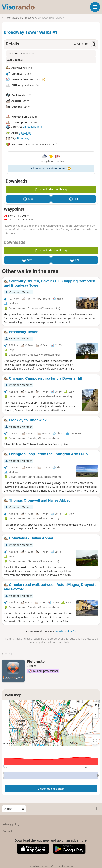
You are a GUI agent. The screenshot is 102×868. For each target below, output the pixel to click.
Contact (7, 831)
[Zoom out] (96, 710)
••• (3, 18)
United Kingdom (32, 127)
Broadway (23, 138)
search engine (65, 631)
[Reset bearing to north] (96, 715)
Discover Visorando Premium (51, 168)
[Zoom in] (96, 705)
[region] (51, 723)
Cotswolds (25, 133)
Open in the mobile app (51, 189)
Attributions (9, 744)
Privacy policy (11, 824)
